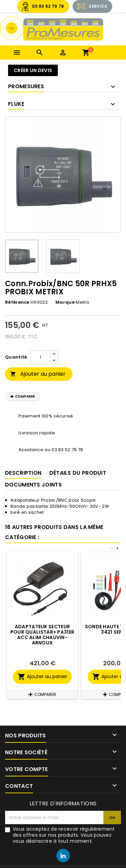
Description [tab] (23, 473)
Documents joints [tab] (33, 485)
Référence (17, 302)
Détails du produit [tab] (78, 473)
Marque (65, 302)
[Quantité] (40, 357)
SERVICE (98, 6)
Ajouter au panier (38, 374)
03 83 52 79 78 (48, 6)
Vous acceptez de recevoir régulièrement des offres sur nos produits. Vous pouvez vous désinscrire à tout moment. (64, 835)
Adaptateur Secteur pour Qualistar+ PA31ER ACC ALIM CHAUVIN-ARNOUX (43, 635)
